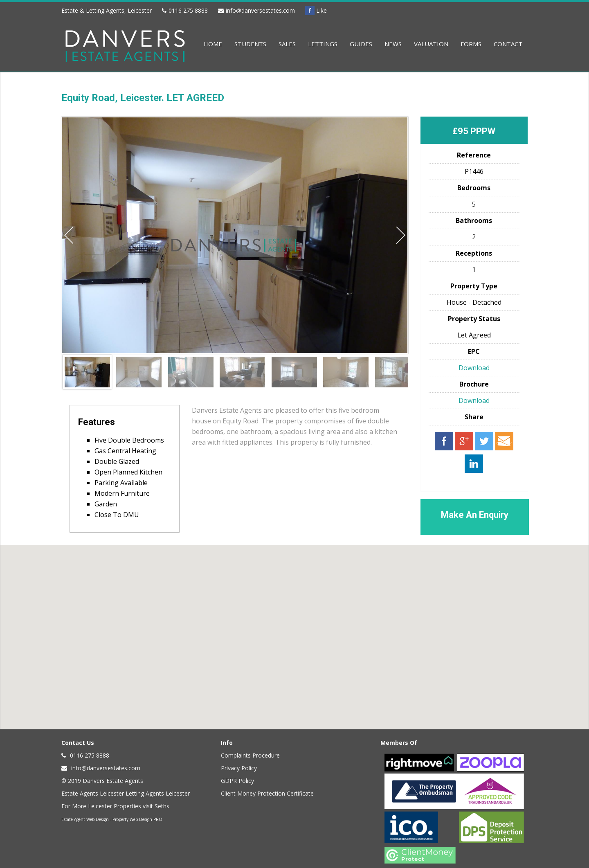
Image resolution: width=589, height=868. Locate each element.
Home (213, 44)
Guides (361, 44)
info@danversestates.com (260, 10)
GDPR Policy (237, 781)
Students (250, 44)
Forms (471, 44)
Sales (287, 44)
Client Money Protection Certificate (267, 793)
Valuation (431, 44)
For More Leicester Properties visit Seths (115, 806)
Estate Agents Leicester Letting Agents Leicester (126, 793)
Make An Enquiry (475, 515)
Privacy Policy (239, 768)
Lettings (323, 44)
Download (474, 368)
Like (316, 10)
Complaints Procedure (250, 755)
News (393, 44)
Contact (508, 44)
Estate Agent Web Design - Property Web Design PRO (112, 819)
